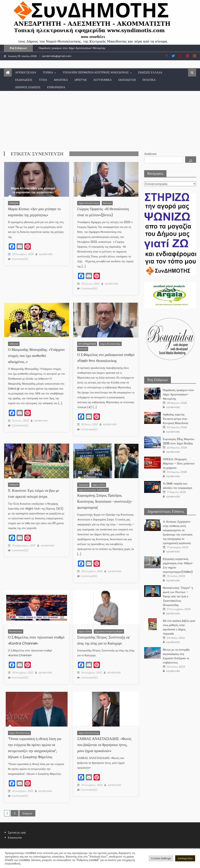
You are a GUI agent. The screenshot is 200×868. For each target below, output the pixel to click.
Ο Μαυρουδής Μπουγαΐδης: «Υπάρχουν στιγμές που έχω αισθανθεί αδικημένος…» (36, 356)
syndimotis (46, 254)
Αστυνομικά (103, 80)
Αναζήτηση (150, 154)
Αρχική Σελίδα (26, 72)
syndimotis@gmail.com (57, 56)
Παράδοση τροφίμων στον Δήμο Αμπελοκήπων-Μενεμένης (72, 48)
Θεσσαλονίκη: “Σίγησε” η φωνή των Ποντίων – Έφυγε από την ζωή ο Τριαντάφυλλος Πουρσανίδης (178, 596)
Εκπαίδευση (127, 80)
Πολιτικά (149, 80)
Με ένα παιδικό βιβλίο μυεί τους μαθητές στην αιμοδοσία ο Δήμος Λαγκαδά (179, 627)
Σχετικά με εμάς (17, 832)
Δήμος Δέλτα (99, 485)
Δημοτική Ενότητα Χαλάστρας (93, 490)
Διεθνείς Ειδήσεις (28, 87)
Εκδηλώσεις (24, 80)
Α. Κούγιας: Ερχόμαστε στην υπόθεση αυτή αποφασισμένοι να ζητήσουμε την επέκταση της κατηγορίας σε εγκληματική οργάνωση (178, 532)
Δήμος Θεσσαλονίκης (89, 203)
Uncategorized (87, 344)
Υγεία (43, 80)
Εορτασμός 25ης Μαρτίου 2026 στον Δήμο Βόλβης (179, 441)
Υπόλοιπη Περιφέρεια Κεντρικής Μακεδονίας (96, 72)
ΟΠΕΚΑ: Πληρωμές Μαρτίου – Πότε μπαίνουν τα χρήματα (179, 463)
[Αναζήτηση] (191, 160)
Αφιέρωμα (83, 485)
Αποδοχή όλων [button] (185, 858)
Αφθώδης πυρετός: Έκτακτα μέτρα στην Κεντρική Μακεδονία (175, 419)
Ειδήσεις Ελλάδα (150, 72)
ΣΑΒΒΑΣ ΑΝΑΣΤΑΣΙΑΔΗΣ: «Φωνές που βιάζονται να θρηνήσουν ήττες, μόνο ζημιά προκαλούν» (104, 745)
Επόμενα (27, 813)
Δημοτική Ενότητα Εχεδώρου (109, 631)
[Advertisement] (100, 120)
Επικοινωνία (56, 87)
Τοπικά (48, 72)
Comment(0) (20, 259)
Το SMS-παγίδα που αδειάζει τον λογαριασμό (178, 486)
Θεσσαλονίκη (16, 631)
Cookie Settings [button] (161, 858)
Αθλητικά (61, 80)
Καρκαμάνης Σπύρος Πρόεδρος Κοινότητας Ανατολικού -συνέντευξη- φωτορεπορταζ (105, 501)
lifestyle (81, 80)
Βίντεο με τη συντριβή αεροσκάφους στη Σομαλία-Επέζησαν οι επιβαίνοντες (176, 656)
